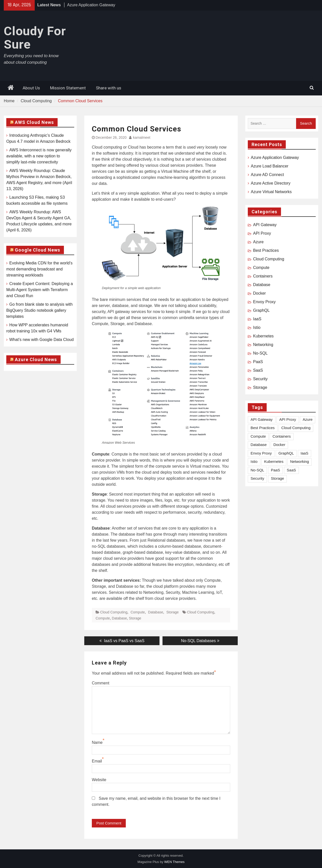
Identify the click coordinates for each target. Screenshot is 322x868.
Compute (138, 612)
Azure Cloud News (36, 359)
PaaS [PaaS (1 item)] (276, 470)
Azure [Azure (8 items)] (308, 419)
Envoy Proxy (264, 302)
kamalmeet (142, 137)
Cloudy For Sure (35, 38)
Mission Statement (68, 88)
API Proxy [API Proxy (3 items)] (288, 419)
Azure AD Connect (267, 175)
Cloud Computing (114, 612)
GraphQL (261, 310)
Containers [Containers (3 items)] (282, 436)
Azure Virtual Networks (271, 192)
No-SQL (260, 353)
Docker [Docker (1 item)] (279, 445)
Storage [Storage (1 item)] (278, 478)
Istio (257, 327)
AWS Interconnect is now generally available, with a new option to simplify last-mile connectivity (39, 156)
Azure (258, 242)
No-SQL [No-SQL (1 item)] (257, 470)
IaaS (257, 319)
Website (99, 780)
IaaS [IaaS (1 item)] (305, 453)
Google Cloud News (37, 250)
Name (97, 742)
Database (156, 612)
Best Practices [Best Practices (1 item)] (263, 428)
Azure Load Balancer (270, 166)
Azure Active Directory (271, 183)
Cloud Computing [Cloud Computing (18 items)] (296, 428)
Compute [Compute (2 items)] (258, 436)
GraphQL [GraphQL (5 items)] (286, 453)
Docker (259, 293)
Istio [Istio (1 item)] (254, 461)
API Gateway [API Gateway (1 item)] (262, 419)
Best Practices (266, 250)
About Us (31, 88)
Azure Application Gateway (91, 5)
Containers (263, 276)
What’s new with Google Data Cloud (42, 340)
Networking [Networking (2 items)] (299, 461)
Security (260, 379)
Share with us (109, 88)
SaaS (258, 370)
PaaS (258, 362)
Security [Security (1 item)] (257, 478)
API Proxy (262, 233)
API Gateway (265, 225)
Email (97, 761)
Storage (172, 612)
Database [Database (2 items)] (259, 445)
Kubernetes (263, 336)
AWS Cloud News (34, 122)
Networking (263, 345)
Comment (100, 683)
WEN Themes (174, 862)
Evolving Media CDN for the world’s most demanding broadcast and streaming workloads (39, 269)
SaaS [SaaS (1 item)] (291, 470)
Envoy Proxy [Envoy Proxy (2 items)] (261, 453)
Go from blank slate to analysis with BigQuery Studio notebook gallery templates (39, 310)
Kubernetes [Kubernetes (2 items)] (274, 461)
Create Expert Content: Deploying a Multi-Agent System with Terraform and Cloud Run (40, 290)
